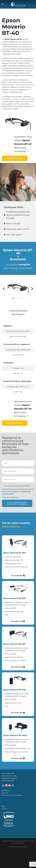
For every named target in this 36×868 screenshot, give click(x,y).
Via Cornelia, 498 (8, 773)
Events (4, 809)
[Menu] (3, 4)
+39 (3, 781)
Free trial (5, 793)
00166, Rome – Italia (9, 776)
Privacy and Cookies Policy (18, 847)
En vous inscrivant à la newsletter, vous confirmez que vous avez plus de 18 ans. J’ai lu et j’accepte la (17, 490)
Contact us (6, 790)
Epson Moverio (11, 527)
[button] (4, 289)
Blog (3, 806)
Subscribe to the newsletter (12, 795)
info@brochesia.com (9, 778)
